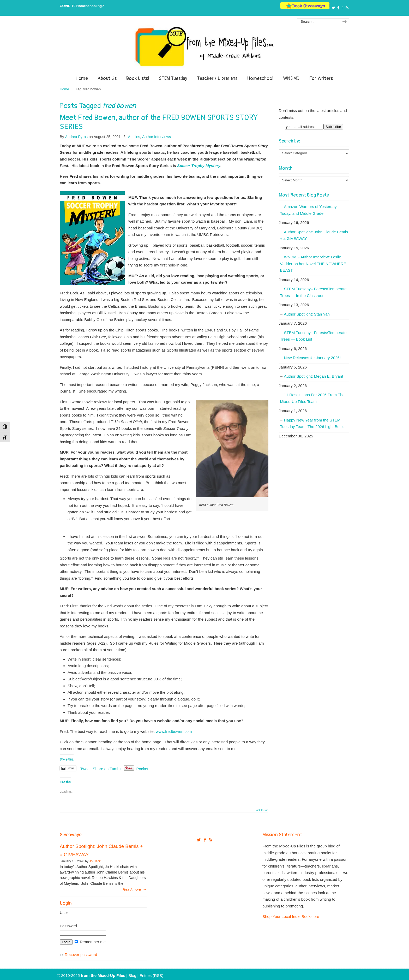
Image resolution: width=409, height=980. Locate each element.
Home (64, 89)
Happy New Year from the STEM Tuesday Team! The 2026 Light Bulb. (312, 423)
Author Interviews (157, 137)
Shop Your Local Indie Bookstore (291, 916)
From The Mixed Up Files (204, 46)
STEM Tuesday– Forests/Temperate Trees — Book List (313, 336)
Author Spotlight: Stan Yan (307, 314)
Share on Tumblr (107, 768)
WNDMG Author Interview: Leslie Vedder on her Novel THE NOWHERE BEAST (313, 264)
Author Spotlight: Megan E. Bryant (314, 376)
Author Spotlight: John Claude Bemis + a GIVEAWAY (314, 235)
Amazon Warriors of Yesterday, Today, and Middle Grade (309, 210)
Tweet (86, 768)
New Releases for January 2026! (312, 358)
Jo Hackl (95, 861)
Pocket (142, 769)
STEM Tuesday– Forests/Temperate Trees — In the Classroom (313, 292)
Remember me (90, 942)
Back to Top (261, 810)
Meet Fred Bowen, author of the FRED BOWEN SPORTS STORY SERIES (159, 122)
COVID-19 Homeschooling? (82, 6)
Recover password (81, 955)
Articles (134, 137)
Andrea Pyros (76, 137)
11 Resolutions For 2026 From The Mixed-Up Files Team (312, 398)
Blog (132, 975)
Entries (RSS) (152, 975)
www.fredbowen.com (174, 731)
